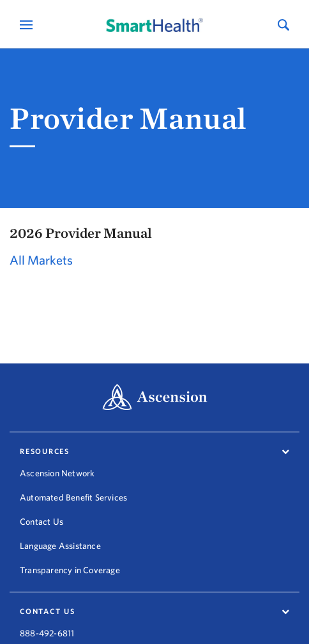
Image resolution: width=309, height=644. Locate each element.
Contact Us (41, 522)
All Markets (41, 260)
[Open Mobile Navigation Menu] (28, 25)
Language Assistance (60, 546)
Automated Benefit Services (73, 497)
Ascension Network (57, 473)
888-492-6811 (47, 627)
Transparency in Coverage (70, 570)
